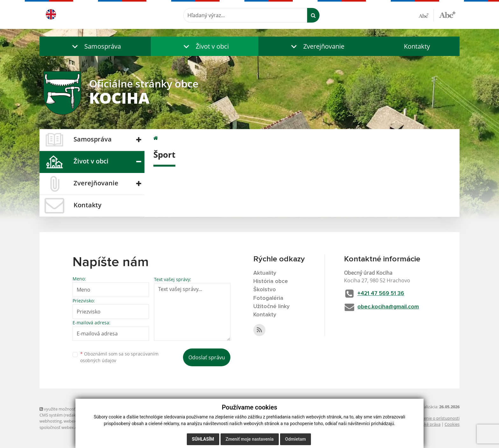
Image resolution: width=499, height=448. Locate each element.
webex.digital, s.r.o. (81, 421)
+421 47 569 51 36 (383, 293)
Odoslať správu (207, 357)
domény (109, 421)
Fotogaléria (268, 299)
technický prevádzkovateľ (123, 427)
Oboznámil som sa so (119, 357)
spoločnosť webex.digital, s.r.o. (68, 427)
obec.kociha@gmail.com (390, 307)
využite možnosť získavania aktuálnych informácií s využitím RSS (102, 409)
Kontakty (417, 46)
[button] (95, 46)
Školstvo (265, 290)
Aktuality (265, 273)
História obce (271, 282)
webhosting (51, 421)
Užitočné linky (271, 307)
